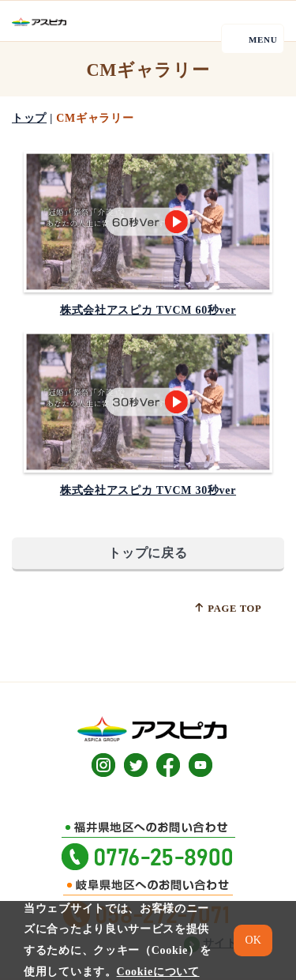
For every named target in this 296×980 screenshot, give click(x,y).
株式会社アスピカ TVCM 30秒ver (148, 490)
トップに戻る (148, 553)
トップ (29, 118)
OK (253, 940)
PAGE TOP (228, 608)
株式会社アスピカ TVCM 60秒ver (148, 310)
